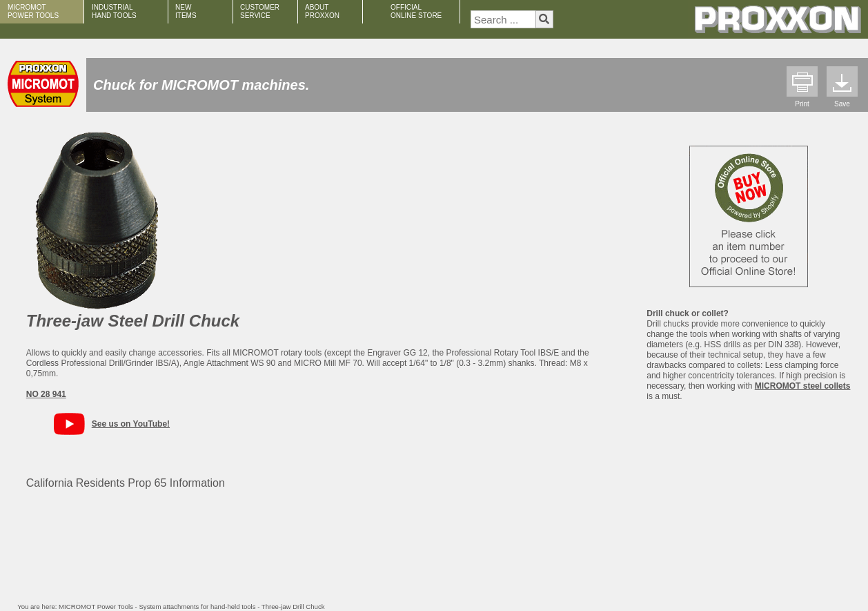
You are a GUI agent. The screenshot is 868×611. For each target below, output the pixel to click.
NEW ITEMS (186, 11)
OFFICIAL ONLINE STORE (416, 11)
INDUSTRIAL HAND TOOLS (114, 11)
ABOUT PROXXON (322, 11)
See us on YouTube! (131, 424)
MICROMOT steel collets (803, 386)
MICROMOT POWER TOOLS (33, 11)
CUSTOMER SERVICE (260, 11)
